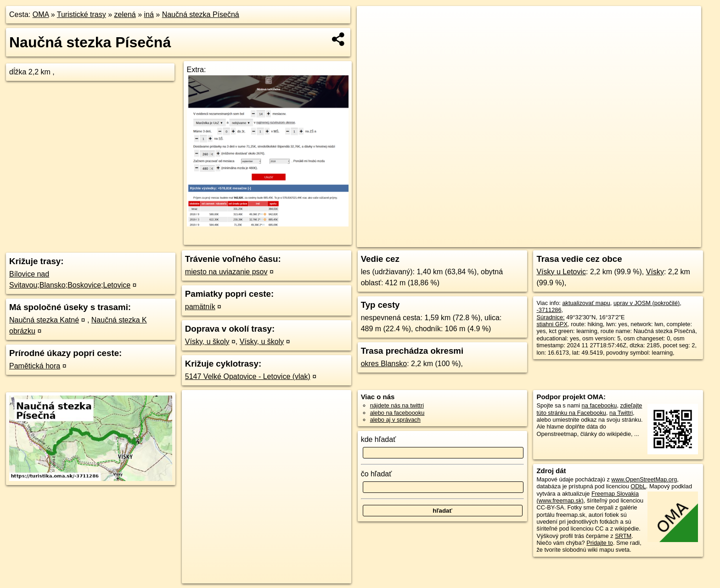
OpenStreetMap (542, 240)
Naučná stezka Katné (44, 320)
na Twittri (621, 413)
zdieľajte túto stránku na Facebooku (589, 409)
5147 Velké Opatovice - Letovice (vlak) (248, 376)
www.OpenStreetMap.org (644, 479)
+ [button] (373, 22)
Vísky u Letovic (561, 272)
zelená (125, 14)
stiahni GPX (552, 324)
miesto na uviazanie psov (226, 272)
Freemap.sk (589, 240)
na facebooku (599, 405)
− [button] (373, 36)
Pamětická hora (35, 366)
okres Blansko (384, 364)
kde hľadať (379, 439)
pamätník (200, 307)
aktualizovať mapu (586, 303)
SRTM (623, 536)
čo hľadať (377, 474)
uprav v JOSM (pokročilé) (647, 303)
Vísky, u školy (207, 342)
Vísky (655, 272)
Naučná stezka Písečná (201, 14)
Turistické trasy (82, 14)
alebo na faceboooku (397, 413)
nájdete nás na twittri (397, 405)
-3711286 (549, 310)
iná (149, 14)
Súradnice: (550, 317)
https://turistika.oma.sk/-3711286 (659, 240)
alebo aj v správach (395, 420)
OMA (41, 14)
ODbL (638, 486)
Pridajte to (600, 543)
